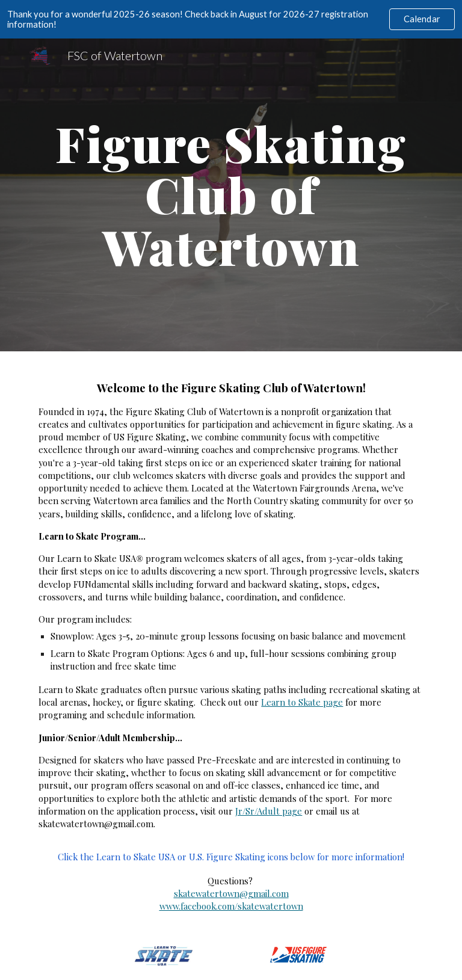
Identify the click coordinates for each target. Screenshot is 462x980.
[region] (231, 19)
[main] (231, 195)
